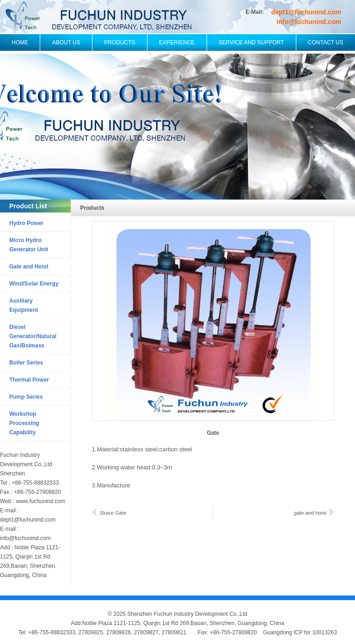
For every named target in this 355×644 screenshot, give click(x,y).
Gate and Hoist (29, 267)
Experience (177, 43)
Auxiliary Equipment (24, 305)
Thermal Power (29, 380)
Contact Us (326, 43)
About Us (66, 43)
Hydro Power (26, 223)
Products (119, 43)
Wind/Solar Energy (34, 284)
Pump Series (26, 397)
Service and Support (251, 43)
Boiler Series (26, 363)
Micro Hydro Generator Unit (29, 245)
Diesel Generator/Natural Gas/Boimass (33, 336)
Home (20, 43)
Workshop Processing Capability (24, 423)
